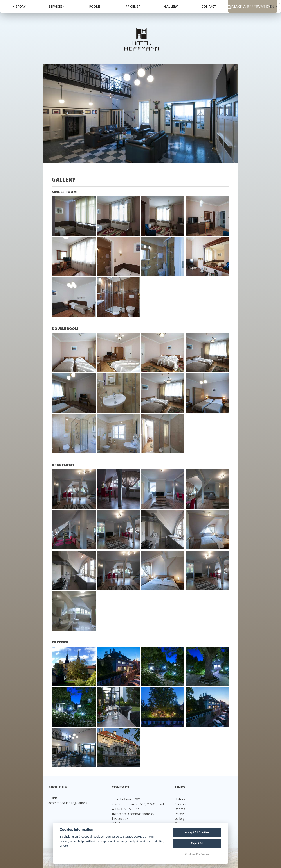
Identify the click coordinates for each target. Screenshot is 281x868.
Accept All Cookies (197, 832)
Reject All (197, 843)
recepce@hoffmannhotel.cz (135, 814)
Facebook (121, 819)
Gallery (171, 6)
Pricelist (133, 6)
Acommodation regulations (68, 803)
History (19, 6)
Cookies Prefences (197, 854)
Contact (209, 6)
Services (57, 6)
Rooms (95, 6)
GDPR (53, 798)
